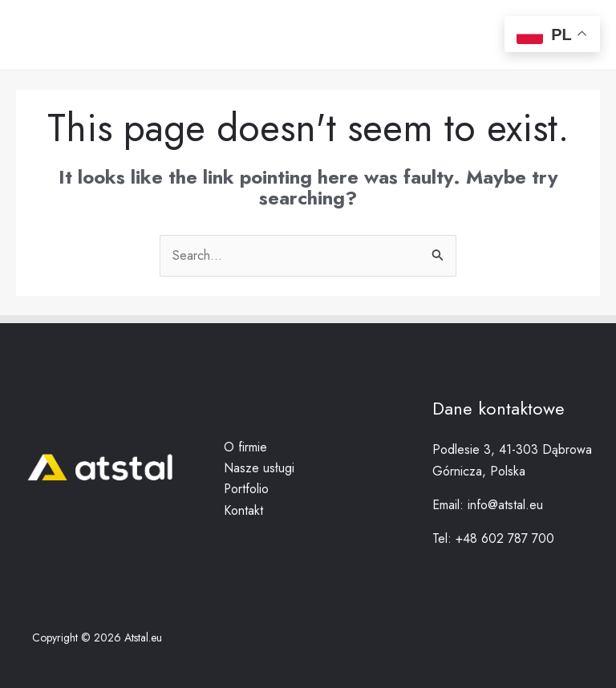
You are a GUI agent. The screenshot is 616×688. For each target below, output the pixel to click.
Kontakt (243, 510)
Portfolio (247, 489)
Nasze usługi (259, 468)
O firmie (245, 447)
